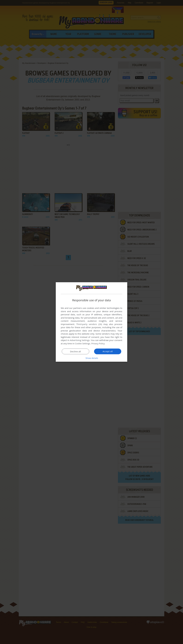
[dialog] (91, 322)
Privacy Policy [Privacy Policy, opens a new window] (98, 343)
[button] (91, 358)
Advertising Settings (80, 340)
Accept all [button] (108, 351)
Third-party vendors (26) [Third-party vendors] (89, 324)
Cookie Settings (83, 343)
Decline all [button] (75, 351)
